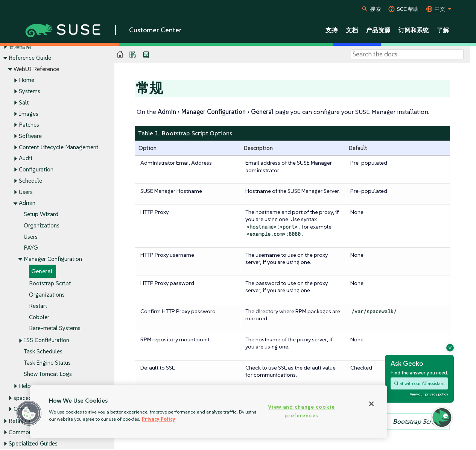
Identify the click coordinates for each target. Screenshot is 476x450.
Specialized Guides (33, 443)
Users (26, 192)
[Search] (407, 55)
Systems (30, 91)
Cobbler (39, 317)
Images (29, 114)
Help (25, 386)
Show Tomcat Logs (48, 374)
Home (27, 80)
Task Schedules (43, 351)
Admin (27, 203)
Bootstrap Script (50, 284)
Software (30, 136)
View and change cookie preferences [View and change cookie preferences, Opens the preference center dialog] (301, 411)
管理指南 (20, 46)
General (42, 271)
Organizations (42, 225)
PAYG (31, 248)
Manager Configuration (53, 259)
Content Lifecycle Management (59, 147)
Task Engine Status (47, 363)
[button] (29, 413)
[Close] (371, 404)
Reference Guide (30, 58)
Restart (38, 306)
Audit (26, 158)
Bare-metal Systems (55, 328)
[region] (209, 412)
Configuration (36, 170)
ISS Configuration (46, 340)
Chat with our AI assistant (419, 383)
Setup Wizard (41, 214)
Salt (24, 102)
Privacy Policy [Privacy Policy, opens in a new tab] (159, 419)
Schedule (30, 181)
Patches (29, 125)
